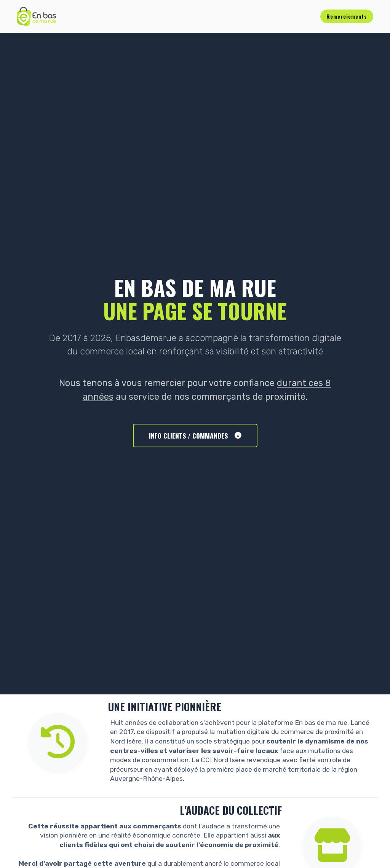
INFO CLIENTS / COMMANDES (195, 436)
